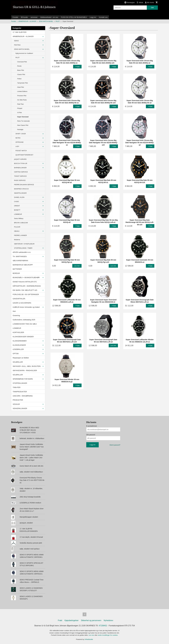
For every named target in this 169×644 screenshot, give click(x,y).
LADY (17, 146)
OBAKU (17, 231)
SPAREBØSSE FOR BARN (23, 379)
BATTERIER (17, 269)
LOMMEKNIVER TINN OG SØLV (25, 324)
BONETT (17, 210)
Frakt (60, 620)
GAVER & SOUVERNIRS (22, 303)
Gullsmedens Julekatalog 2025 (24, 320)
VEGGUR (16, 404)
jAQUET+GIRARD (20, 159)
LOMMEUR (18, 214)
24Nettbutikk (89, 639)
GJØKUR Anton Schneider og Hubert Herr (26, 309)
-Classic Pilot (21, 75)
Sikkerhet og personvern (91, 620)
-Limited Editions (22, 91)
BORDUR (16, 273)
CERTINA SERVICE (21, 172)
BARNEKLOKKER (20, 168)
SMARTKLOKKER (20, 193)
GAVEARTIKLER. (19, 299)
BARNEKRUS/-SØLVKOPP (23, 265)
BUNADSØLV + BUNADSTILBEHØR (26, 278)
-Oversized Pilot (22, 62)
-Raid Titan (20, 104)
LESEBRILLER (18, 349)
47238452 (103, 626)
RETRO (18, 138)
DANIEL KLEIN (19, 197)
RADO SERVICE (20, 180)
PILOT (18, 58)
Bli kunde (24, 17)
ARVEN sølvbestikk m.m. (22, 252)
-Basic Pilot (20, 70)
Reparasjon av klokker (21, 358)
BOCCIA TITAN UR (21, 163)
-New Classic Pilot (23, 125)
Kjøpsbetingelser (72, 620)
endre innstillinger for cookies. (108, 635)
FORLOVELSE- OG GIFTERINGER (26, 294)
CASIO (16, 202)
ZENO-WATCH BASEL (22, 49)
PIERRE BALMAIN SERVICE (24, 185)
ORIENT (17, 206)
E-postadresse (92, 426)
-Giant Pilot (20, 87)
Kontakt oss (103, 17)
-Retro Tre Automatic (23, 121)
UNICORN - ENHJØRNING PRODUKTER (23, 398)
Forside (15, 17)
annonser (34, 17)
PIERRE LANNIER (20, 235)
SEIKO (16, 41)
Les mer (92, 635)
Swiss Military (19, 218)
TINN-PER (17, 387)
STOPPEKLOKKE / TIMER (23, 248)
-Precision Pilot (22, 96)
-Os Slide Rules (22, 100)
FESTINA (17, 45)
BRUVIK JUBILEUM (21, 223)
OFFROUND (19, 142)
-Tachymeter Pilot (22, 83)
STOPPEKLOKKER (20, 383)
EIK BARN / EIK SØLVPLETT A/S (25, 290)
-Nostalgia (20, 130)
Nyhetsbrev (109, 620)
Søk (152, 8)
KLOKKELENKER (19, 345)
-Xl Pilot (19, 113)
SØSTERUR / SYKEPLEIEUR (24, 244)
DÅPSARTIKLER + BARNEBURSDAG (27, 286)
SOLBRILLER (18, 362)
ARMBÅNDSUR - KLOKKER (23, 36)
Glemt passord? (115, 445)
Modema (17, 240)
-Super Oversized (23, 117)
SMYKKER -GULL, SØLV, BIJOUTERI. (27, 366)
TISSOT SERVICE (20, 176)
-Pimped (20, 108)
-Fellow (19, 79)
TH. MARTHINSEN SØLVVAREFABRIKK (20, 259)
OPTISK (16, 354)
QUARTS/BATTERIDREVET (24, 155)
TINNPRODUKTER (20, 392)
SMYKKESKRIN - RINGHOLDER (25, 370)
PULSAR (17, 227)
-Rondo (19, 66)
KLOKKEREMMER (20, 341)
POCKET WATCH (21, 151)
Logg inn (93, 17)
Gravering (16, 315)
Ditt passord (91, 435)
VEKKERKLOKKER (20, 408)
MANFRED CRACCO (21, 189)
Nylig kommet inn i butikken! (24, 53)
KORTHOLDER (18, 332)
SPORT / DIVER (21, 134)
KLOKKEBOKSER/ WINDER (23, 337)
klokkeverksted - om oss (49, 17)
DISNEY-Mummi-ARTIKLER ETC (25, 282)
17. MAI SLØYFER (20, 32)
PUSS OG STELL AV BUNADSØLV (74, 17)
